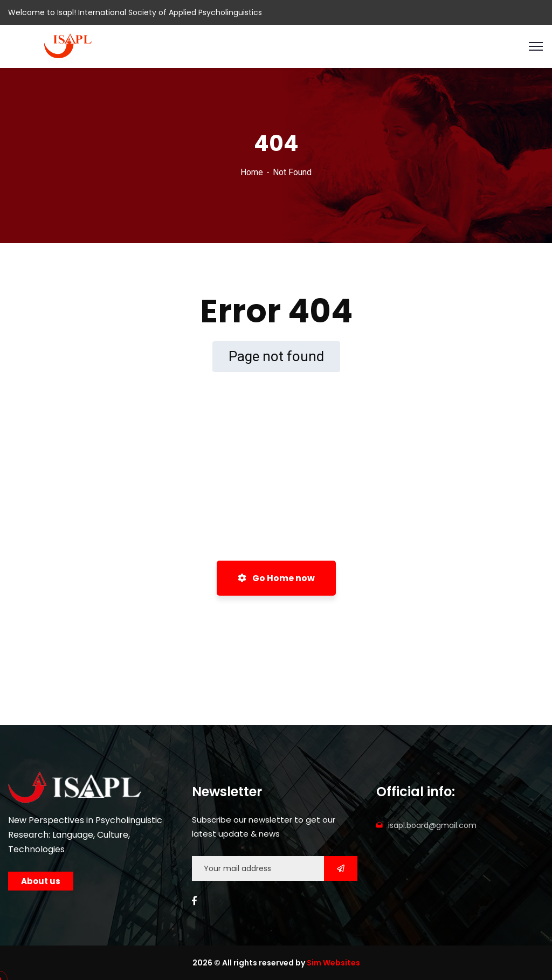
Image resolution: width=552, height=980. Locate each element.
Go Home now (276, 578)
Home (252, 172)
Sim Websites (333, 963)
